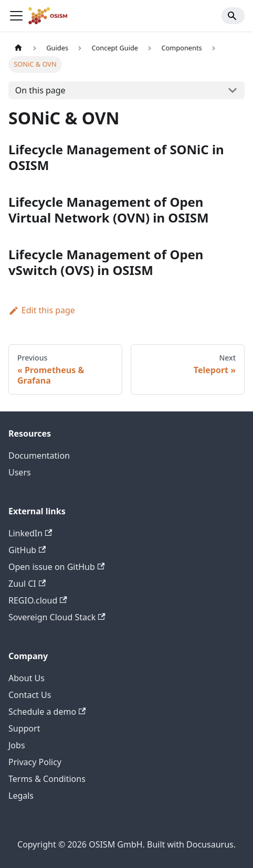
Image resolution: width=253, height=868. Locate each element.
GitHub (27, 550)
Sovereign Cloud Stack (57, 617)
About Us (27, 678)
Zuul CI (27, 584)
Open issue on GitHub (56, 567)
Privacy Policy (35, 762)
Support (24, 728)
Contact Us (30, 695)
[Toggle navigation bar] (16, 16)
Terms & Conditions (47, 779)
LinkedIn (30, 533)
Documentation (39, 456)
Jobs (17, 745)
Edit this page (42, 310)
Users (20, 472)
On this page (40, 90)
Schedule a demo (47, 712)
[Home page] (18, 48)
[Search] (233, 16)
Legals (21, 796)
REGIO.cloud (38, 600)
